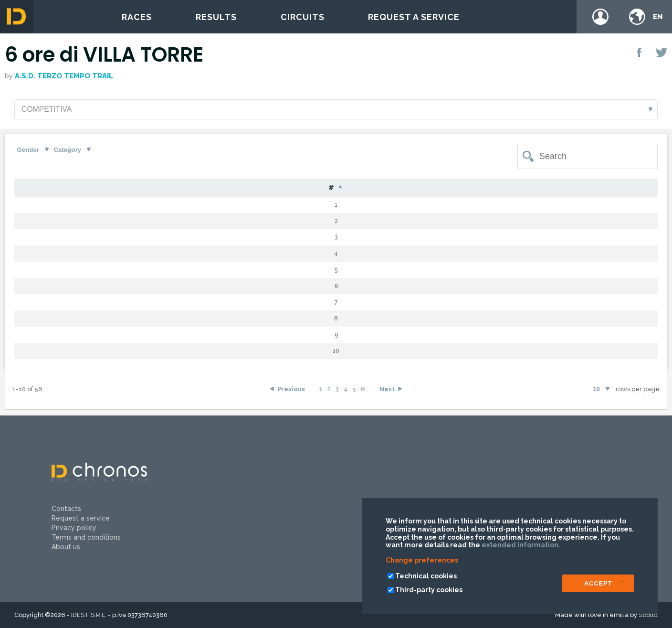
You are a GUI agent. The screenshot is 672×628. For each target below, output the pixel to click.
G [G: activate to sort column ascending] (290, 188)
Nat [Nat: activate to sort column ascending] (249, 188)
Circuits (303, 17)
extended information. (521, 545)
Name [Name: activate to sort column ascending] (197, 188)
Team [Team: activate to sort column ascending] (588, 188)
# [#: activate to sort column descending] (32, 189)
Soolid (648, 615)
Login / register (600, 17)
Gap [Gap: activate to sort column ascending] (431, 188)
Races (137, 17)
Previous (291, 390)
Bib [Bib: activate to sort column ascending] (72, 188)
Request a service (414, 17)
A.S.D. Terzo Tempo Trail (64, 76)
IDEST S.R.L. (89, 615)
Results (216, 17)
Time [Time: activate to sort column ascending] (487, 188)
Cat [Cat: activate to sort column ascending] (331, 188)
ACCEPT (598, 583)
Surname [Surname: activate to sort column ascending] (131, 188)
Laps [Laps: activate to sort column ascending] (380, 188)
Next (387, 390)
